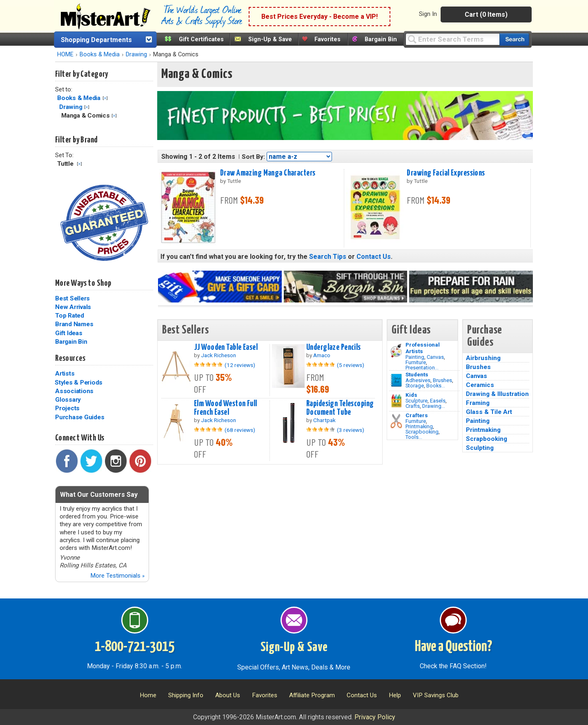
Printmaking (419, 426)
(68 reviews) (240, 430)
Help (395, 695)
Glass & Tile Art (489, 412)
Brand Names (74, 324)
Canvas (435, 357)
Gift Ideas (69, 333)
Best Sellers (72, 298)
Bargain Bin (381, 39)
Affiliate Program (312, 695)
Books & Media (100, 54)
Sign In (428, 14)
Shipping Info (186, 695)
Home (148, 695)
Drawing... (434, 406)
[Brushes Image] (396, 380)
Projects (67, 408)
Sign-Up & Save (270, 39)
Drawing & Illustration (497, 394)
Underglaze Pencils (334, 347)
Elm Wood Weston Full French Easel (226, 408)
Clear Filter (105, 98)
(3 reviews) (351, 430)
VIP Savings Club (436, 695)
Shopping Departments (96, 40)
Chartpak (324, 420)
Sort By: (253, 157)
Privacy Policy (375, 717)
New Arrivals (73, 307)
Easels (438, 401)
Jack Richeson (218, 355)
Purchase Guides (80, 417)
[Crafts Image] (396, 401)
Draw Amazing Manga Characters (268, 173)
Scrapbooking (422, 432)
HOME (65, 54)
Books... (436, 386)
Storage (415, 386)
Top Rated (70, 316)
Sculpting (480, 448)
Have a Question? (453, 647)
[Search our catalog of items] (514, 39)
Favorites (327, 39)
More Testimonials (117, 576)
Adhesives (418, 380)
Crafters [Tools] (417, 415)
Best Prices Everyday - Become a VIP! (320, 17)
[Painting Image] (396, 351)
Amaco (322, 355)
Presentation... (422, 368)
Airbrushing (483, 358)
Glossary (68, 400)
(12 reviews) (240, 365)
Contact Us (374, 257)
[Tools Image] (396, 421)
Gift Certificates (201, 39)
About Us (228, 695)
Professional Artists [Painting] (423, 348)
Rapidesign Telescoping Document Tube (340, 408)
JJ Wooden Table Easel (226, 347)
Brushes (442, 380)
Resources (70, 358)
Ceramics (480, 385)
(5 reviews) (351, 365)
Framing (478, 403)
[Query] (452, 39)
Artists (65, 374)
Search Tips (328, 257)
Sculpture (416, 401)
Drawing (136, 54)
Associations (74, 391)
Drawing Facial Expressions (446, 173)
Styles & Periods (79, 383)
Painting (415, 357)
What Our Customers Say (99, 495)
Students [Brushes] (417, 374)
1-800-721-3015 (135, 647)
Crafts (413, 406)
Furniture (416, 362)
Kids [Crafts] (411, 395)
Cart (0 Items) (486, 14)
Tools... (414, 437)
